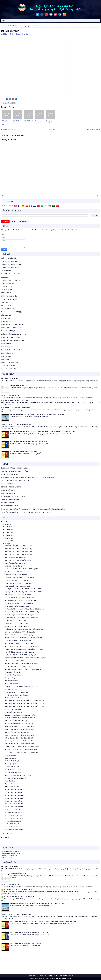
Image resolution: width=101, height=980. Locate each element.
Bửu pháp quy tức (11, 689)
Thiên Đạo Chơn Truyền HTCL (12, 340)
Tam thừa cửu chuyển (9, 493)
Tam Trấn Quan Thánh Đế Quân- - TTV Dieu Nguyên (22, 747)
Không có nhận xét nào (22, 34)
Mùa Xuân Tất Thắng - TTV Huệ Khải (17, 586)
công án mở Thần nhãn (17, 386)
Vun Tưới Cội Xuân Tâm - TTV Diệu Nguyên (20, 598)
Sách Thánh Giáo (7, 309)
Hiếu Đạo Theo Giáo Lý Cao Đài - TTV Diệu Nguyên (22, 663)
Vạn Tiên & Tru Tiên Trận (10, 500)
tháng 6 (8, 535)
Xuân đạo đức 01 (10, 758)
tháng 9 (8, 527)
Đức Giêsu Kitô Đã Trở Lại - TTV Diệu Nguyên (20, 600)
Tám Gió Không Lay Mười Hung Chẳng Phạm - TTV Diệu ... (24, 649)
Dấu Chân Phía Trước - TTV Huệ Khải (17, 572)
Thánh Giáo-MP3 (7, 331)
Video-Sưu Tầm (6, 366)
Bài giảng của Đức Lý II (50, 123)
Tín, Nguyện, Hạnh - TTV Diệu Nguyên (18, 666)
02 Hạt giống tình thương (13, 709)
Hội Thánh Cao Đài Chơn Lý (14, 698)
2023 (5, 522)
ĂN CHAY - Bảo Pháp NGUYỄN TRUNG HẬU (20, 715)
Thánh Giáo (5, 321)
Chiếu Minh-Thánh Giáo (9, 274)
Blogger (70, 976)
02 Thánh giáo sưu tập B (13, 769)
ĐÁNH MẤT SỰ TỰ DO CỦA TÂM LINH (15, 401)
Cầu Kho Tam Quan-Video (10, 268)
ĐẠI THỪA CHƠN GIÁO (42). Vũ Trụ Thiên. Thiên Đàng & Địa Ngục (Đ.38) (26, 512)
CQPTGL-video (6, 283)
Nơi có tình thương (11, 681)
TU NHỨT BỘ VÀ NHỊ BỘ (10, 396)
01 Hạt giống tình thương (13, 712)
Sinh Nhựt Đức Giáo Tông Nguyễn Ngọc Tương (21, 686)
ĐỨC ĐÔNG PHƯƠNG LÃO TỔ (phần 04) (18, 549)
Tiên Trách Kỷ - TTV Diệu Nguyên (16, 623)
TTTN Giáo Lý (6, 359)
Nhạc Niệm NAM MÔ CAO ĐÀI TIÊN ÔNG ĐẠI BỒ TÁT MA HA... (26, 701)
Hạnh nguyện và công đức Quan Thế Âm (18, 775)
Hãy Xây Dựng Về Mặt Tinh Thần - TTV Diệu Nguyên (23, 669)
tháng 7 (8, 532)
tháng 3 (8, 544)
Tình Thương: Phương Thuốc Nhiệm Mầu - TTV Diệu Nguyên (25, 658)
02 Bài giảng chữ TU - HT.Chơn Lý (16, 692)
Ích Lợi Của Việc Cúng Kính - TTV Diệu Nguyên (21, 655)
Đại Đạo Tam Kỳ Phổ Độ (49, 976)
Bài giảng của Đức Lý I (11, 30)
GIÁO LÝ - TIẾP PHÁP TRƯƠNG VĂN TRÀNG (20, 718)
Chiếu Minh (5, 271)
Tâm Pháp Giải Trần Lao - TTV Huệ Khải (18, 583)
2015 (5, 837)
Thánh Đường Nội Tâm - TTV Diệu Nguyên (19, 615)
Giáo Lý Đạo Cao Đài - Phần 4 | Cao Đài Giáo (19, 738)
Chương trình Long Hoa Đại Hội (15, 778)
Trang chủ (51, 129)
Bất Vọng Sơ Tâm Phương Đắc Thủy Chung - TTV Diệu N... (24, 609)
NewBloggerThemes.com (63, 979)
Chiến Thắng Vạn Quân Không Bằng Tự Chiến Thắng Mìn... (24, 629)
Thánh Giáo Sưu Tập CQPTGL (11, 325)
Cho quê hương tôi (11, 678)
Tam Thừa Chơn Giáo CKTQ (11, 312)
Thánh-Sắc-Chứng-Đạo (9, 337)
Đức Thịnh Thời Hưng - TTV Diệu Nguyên (19, 643)
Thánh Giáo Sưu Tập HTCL (10, 328)
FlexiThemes (40, 979)
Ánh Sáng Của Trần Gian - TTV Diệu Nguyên (20, 632)
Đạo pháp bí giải (10, 764)
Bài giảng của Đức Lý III (6, 123)
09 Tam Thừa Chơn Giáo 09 (14, 815)
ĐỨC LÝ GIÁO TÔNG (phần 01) (15, 563)
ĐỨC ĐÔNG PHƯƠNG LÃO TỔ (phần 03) (18, 552)
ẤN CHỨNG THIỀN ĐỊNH (13, 566)
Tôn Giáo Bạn (6, 356)
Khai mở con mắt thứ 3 (12, 767)
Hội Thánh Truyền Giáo (9, 856)
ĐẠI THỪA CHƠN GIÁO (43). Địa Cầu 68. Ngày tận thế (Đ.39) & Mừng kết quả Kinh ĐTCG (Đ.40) (43, 432)
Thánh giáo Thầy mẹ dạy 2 (14, 672)
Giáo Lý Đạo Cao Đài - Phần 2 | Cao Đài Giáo (19, 744)
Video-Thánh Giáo (7, 369)
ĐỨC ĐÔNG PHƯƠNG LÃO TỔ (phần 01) (18, 560)
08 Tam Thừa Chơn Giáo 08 (14, 818)
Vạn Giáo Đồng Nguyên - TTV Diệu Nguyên (19, 652)
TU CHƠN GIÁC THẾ (8, 503)
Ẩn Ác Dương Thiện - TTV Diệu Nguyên (18, 606)
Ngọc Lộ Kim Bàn (11, 784)
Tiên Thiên (5, 347)
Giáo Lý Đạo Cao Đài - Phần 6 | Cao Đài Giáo (19, 729)
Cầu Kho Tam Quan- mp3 (10, 264)
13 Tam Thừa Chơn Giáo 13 (14, 804)
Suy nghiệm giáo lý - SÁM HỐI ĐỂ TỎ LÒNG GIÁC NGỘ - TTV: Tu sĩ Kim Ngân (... (38, 415)
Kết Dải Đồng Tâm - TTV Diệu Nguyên (18, 641)
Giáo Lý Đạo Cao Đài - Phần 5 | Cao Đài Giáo (19, 735)
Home (4, 26)
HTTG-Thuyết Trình (8, 296)
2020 (5, 524)
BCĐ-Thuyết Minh (7, 258)
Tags (13, 221)
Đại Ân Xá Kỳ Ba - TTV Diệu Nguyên (17, 626)
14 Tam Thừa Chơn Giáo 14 (14, 801)
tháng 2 (8, 834)
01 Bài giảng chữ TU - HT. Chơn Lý (16, 695)
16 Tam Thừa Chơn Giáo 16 (14, 795)
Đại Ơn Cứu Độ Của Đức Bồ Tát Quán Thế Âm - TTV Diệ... (24, 638)
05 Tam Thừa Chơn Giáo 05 (14, 827)
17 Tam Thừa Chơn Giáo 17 (14, 792)
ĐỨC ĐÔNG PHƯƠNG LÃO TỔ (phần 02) (18, 555)
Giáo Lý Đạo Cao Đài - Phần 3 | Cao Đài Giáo (19, 741)
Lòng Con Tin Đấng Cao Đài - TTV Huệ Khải (19, 578)
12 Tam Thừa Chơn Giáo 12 (14, 807)
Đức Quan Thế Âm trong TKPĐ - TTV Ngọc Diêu (21, 749)
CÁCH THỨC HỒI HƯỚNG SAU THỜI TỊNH (16, 425)
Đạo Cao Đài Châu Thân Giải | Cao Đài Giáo (19, 724)
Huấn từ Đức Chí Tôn (12, 787)
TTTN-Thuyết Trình (8, 363)
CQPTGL (4, 277)
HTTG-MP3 (5, 293)
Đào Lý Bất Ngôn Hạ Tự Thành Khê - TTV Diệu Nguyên (23, 612)
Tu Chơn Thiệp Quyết (12, 761)
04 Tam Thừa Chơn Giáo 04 (14, 830)
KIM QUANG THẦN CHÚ (10, 379)
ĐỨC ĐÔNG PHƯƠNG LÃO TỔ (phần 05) (18, 546)
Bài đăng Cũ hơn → (94, 129)
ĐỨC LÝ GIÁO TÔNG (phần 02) (15, 557)
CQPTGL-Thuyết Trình (9, 280)
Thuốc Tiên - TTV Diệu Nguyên (15, 621)
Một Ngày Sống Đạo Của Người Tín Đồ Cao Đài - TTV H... (24, 592)
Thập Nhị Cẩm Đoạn (8, 490)
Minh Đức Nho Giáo (14, 26)
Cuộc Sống (5, 287)
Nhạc (3, 302)
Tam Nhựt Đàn (10, 781)
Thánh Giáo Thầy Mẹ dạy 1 (14, 675)
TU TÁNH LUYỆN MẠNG (10, 506)
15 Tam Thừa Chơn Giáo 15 (14, 798)
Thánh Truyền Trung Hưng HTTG (13, 334)
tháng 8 (8, 529)
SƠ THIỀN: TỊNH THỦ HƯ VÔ (11, 487)
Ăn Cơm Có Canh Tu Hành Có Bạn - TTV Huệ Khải (21, 569)
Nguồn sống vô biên (12, 684)
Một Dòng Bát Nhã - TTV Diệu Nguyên (18, 595)
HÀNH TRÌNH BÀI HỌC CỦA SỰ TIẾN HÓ (16, 408)
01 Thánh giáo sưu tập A (13, 772)
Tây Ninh (4, 318)
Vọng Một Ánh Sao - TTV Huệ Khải (16, 580)
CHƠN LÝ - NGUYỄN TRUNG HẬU (16, 721)
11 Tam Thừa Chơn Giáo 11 (13, 810)
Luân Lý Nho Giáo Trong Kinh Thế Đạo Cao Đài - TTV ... (23, 589)
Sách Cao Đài (6, 306)
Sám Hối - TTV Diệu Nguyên (14, 661)
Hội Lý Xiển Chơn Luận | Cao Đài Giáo (17, 732)
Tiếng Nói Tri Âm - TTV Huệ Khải (16, 575)
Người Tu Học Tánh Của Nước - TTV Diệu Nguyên (22, 646)
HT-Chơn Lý (5, 290)
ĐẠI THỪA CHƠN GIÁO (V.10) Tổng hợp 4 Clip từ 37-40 (29, 442)
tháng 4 (8, 541)
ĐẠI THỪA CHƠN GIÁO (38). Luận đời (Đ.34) (25, 452)
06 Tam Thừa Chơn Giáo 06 (14, 824)
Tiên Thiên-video (7, 353)
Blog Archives (23, 221)
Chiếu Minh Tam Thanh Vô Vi (11, 852)
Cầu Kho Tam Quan (8, 261)
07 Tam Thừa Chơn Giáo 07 (14, 821)
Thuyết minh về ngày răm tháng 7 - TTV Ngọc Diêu (22, 752)
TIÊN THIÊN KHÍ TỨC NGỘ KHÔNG (14, 497)
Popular (5, 221)
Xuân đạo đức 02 (10, 755)
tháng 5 (8, 538)
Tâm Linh (4, 315)
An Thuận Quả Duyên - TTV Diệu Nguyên (19, 603)
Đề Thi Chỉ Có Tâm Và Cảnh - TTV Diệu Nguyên (21, 635)
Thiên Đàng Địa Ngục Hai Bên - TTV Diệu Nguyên (22, 618)
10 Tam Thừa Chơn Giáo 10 (14, 812)
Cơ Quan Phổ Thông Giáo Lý (11, 854)
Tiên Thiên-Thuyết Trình (10, 350)
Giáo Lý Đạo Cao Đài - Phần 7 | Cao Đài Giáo (19, 727)
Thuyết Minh (6, 344)
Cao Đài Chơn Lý (7, 858)
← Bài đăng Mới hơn (8, 129)
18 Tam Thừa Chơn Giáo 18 (14, 790)
